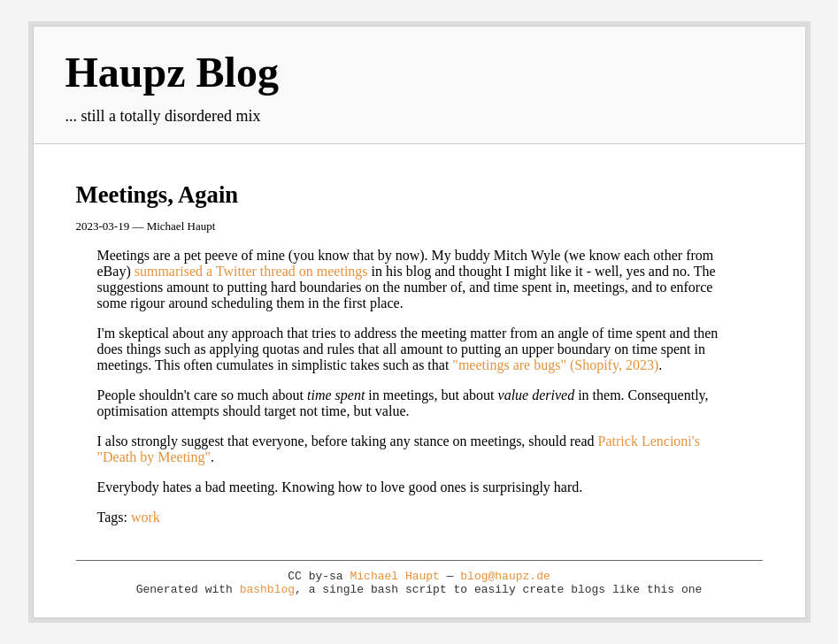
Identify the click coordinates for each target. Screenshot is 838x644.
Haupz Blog (172, 72)
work (146, 517)
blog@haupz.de (505, 576)
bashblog (267, 590)
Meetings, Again (158, 195)
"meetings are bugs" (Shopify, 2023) (555, 365)
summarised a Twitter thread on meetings (251, 271)
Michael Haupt (394, 576)
